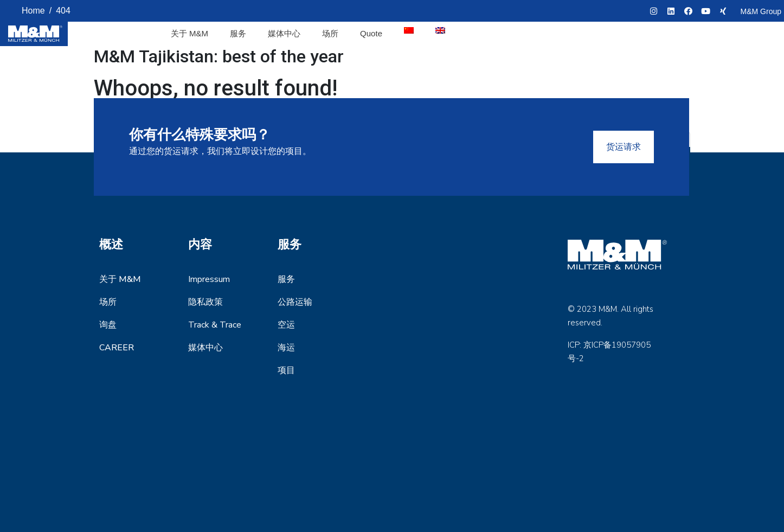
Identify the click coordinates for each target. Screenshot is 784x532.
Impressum (209, 279)
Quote (371, 33)
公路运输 (295, 302)
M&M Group (761, 11)
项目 (286, 370)
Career (117, 348)
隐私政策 (205, 302)
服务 (238, 33)
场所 (330, 33)
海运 (286, 348)
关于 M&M (189, 33)
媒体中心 (284, 33)
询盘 (108, 325)
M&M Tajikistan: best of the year (219, 56)
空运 (286, 325)
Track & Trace (215, 325)
